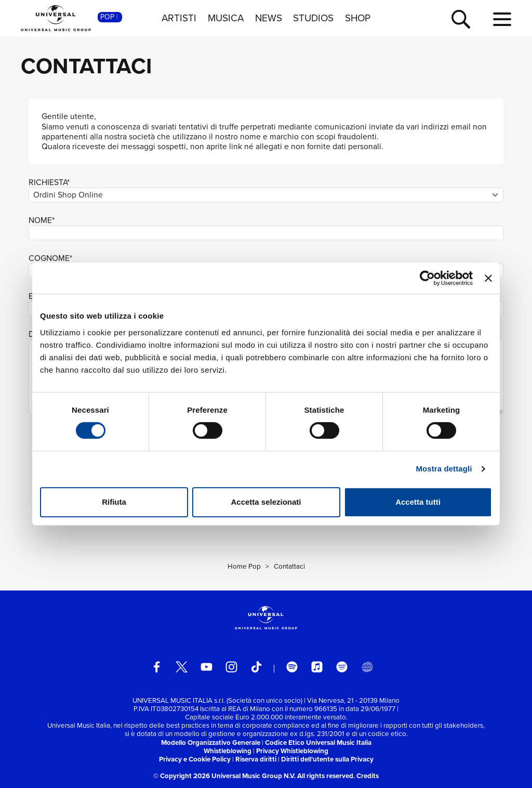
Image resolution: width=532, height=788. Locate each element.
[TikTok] (256, 667)
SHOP (358, 18)
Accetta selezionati (266, 502)
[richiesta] (266, 195)
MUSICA (226, 18)
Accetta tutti (418, 502)
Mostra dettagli (444, 469)
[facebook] (157, 667)
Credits (368, 776)
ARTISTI (179, 18)
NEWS (269, 18)
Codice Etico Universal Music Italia (318, 743)
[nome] (266, 233)
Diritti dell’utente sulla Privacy (327, 759)
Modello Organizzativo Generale (211, 743)
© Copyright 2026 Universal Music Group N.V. (224, 776)
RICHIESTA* (49, 182)
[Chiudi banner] (488, 278)
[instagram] (231, 667)
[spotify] (292, 667)
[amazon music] (342, 667)
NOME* (42, 220)
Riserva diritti (256, 759)
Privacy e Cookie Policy (195, 759)
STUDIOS (313, 18)
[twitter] (182, 667)
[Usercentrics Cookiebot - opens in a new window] (427, 278)
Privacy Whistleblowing (292, 751)
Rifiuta (114, 502)
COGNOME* (50, 258)
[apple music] (317, 667)
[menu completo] (502, 20)
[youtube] (207, 667)
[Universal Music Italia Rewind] (367, 667)
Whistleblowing (228, 751)
